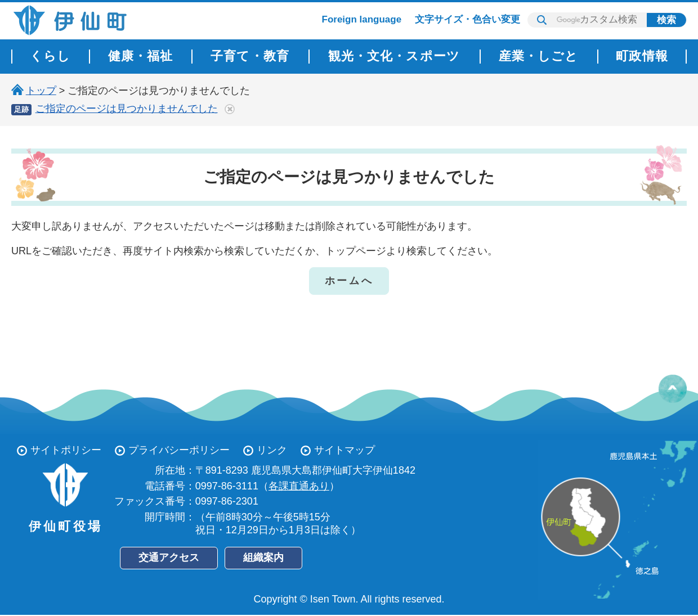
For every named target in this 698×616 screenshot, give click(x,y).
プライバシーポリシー (179, 450)
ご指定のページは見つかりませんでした (127, 109)
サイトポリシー (66, 450)
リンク (272, 450)
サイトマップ (344, 450)
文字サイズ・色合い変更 (467, 19)
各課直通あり (299, 486)
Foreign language (362, 19)
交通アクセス (169, 557)
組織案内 (263, 557)
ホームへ (349, 281)
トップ (41, 91)
